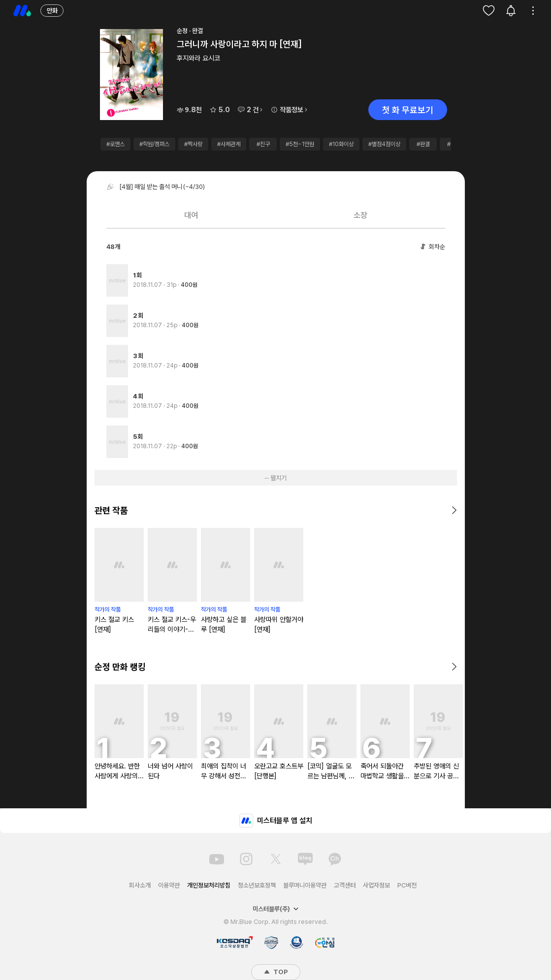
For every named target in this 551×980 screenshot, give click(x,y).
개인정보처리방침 (209, 885)
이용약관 (169, 885)
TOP (276, 972)
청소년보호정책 (257, 885)
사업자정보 (376, 885)
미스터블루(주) (276, 909)
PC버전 (407, 885)
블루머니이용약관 (305, 885)
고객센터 (345, 885)
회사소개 (140, 885)
